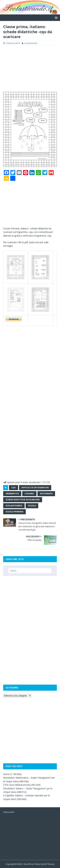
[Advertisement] (30, 69)
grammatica (12, 494)
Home (6, 774)
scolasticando (31, 43)
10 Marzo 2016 (13, 43)
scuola (32, 506)
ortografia (46, 494)
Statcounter (9, 812)
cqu (14, 488)
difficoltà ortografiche (35, 488)
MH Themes (49, 864)
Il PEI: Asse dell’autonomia (17, 785)
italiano (29, 494)
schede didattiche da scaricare (23, 500)
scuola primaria (14, 512)
